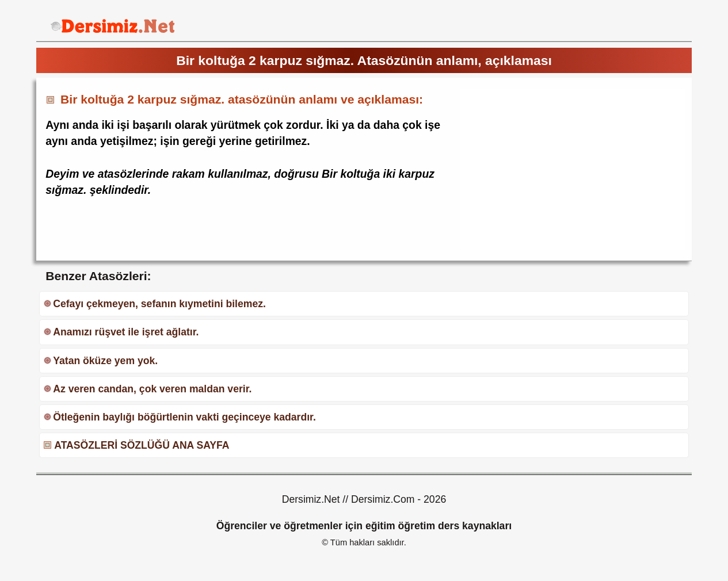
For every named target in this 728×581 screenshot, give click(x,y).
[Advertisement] (557, 169)
